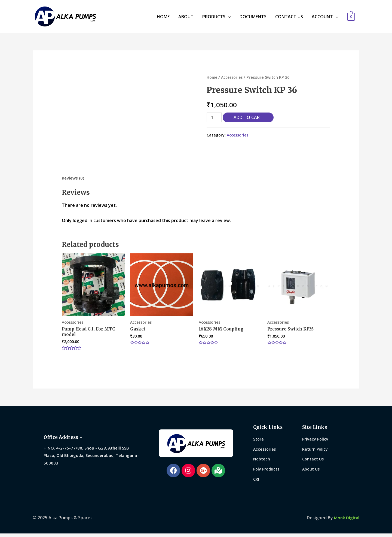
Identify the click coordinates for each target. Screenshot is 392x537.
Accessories (234, 77)
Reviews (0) (74, 178)
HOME (163, 17)
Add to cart (249, 117)
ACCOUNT (322, 17)
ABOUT (186, 17)
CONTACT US (289, 17)
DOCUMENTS (253, 17)
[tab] (74, 178)
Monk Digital (346, 521)
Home (212, 77)
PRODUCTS (214, 17)
